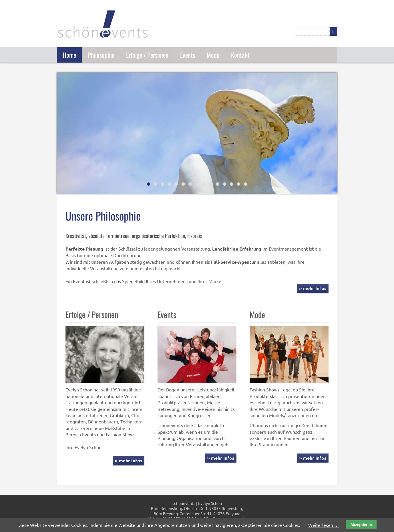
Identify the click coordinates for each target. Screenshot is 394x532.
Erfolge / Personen (147, 55)
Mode (213, 55)
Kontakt (240, 55)
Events (188, 55)
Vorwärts (332, 134)
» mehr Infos (313, 288)
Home (69, 55)
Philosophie (101, 55)
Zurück (62, 134)
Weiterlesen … (324, 525)
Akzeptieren (361, 525)
